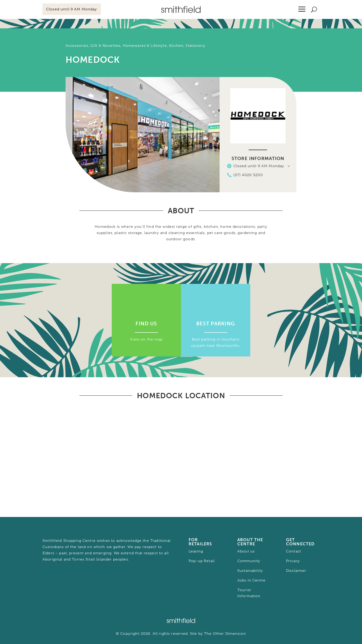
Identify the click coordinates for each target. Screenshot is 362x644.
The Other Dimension (225, 634)
